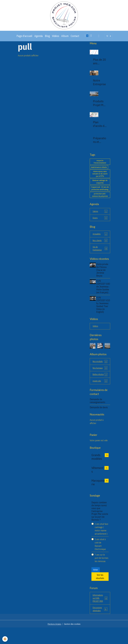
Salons (100, 215)
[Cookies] (5, 639)
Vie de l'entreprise (100, 253)
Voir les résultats (100, 591)
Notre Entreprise (99, 86)
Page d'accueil (24, 40)
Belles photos (100, 388)
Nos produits (100, 373)
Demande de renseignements (97, 416)
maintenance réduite (99, 171)
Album (65, 40)
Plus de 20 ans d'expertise (100, 65)
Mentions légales (54, 640)
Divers (100, 222)
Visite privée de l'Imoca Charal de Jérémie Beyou (103, 275)
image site (100, 396)
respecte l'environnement (100, 165)
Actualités (100, 238)
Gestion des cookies (73, 640)
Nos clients (100, 245)
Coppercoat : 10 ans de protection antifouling (100, 192)
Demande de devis (99, 422)
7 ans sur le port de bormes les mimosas (102, 573)
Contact (75, 40)
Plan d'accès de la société (99, 128)
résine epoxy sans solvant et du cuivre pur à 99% (100, 177)
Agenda (39, 40)
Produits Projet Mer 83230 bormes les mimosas (100, 107)
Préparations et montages (100, 144)
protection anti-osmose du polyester (100, 199)
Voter (96, 585)
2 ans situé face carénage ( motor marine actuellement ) (101, 544)
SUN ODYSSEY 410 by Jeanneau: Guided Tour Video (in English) (103, 314)
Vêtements (97, 485)
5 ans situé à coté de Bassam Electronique (100, 559)
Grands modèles (97, 472)
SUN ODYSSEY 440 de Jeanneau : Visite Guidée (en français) (103, 293)
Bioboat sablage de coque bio (100, 185)
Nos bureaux (100, 379)
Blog (47, 40)
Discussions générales (100, 625)
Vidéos (56, 40)
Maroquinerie (98, 497)
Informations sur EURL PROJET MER (100, 614)
